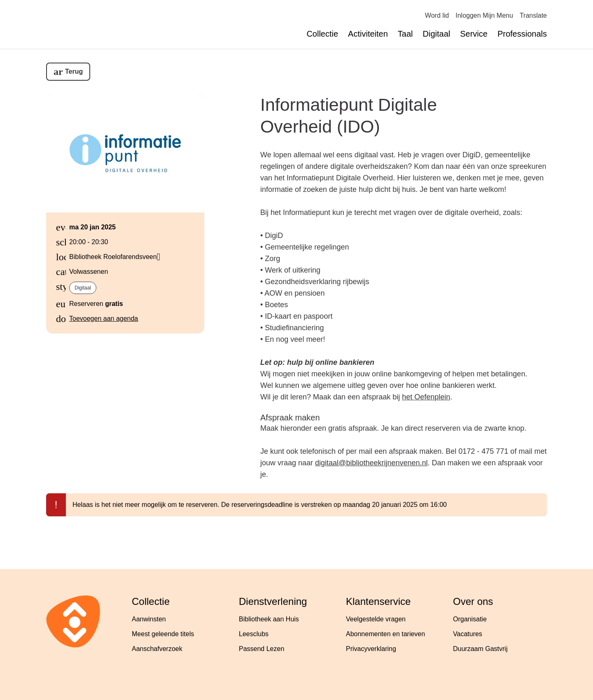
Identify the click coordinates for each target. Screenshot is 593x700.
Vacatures (468, 634)
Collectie (322, 34)
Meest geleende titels (163, 634)
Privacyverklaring (371, 649)
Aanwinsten (149, 619)
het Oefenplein (426, 397)
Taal (405, 34)
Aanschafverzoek (157, 649)
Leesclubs (254, 634)
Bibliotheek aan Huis (269, 619)
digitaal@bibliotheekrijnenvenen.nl (371, 463)
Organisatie (470, 619)
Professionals (522, 34)
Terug (74, 71)
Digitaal (437, 34)
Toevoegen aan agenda (104, 318)
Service (474, 34)
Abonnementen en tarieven (385, 634)
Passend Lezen (261, 649)
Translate (533, 15)
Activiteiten (368, 34)
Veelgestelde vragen (376, 619)
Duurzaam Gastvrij (480, 649)
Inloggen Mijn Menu (484, 15)
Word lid (437, 15)
